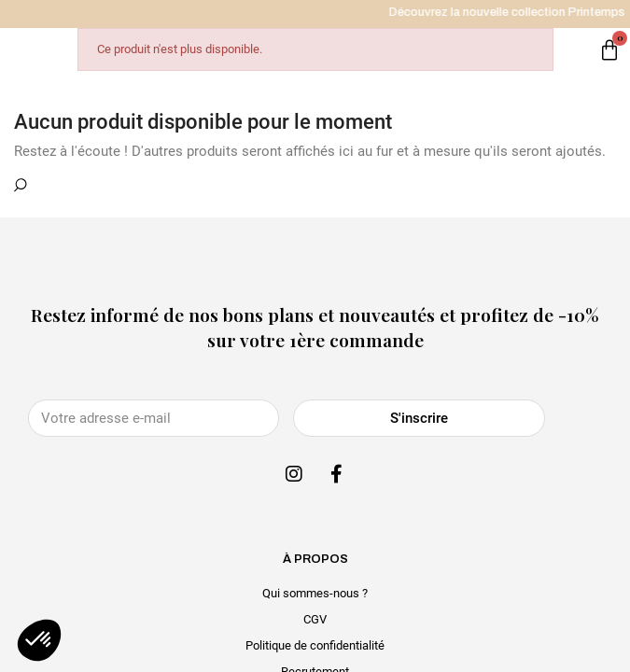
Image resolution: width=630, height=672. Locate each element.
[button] (39, 640)
